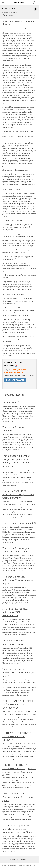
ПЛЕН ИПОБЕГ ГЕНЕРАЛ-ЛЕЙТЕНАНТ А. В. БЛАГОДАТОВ (18, 704)
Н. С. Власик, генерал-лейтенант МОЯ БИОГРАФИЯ (16, 612)
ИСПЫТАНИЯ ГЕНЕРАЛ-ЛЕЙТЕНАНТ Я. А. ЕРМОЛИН (18, 736)
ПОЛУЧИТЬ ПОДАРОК (15, 380)
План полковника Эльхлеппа (28, 865)
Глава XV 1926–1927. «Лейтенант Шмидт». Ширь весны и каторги (18, 494)
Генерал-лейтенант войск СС (19, 523)
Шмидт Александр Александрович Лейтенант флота (18, 797)
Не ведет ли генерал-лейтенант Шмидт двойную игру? (18, 580)
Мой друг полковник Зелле (12, 865)
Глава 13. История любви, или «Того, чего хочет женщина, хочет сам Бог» (17, 829)
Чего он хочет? (11, 402)
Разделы (23, 859)
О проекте (14, 859)
